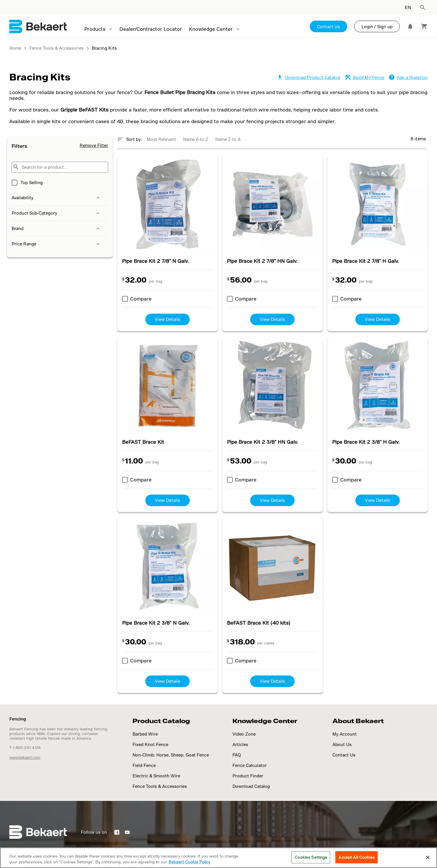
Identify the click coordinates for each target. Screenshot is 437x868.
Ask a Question (408, 77)
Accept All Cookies (356, 857)
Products (95, 29)
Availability (56, 198)
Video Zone (244, 734)
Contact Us (328, 27)
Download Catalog (251, 786)
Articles (240, 744)
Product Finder (248, 776)
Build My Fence (365, 77)
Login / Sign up (377, 27)
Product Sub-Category (56, 213)
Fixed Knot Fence (150, 744)
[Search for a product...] (60, 167)
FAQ (237, 755)
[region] (218, 858)
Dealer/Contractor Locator (151, 29)
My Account (345, 734)
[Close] (428, 857)
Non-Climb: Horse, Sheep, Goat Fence (171, 755)
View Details (168, 319)
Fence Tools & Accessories (160, 786)
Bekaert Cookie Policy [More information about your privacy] (189, 862)
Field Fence (144, 765)
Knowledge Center (211, 29)
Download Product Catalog (309, 77)
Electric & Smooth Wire (156, 776)
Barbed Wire (145, 734)
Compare (141, 299)
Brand (56, 229)
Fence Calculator (250, 765)
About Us (342, 744)
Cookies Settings (311, 857)
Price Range (56, 244)
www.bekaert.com (25, 757)
